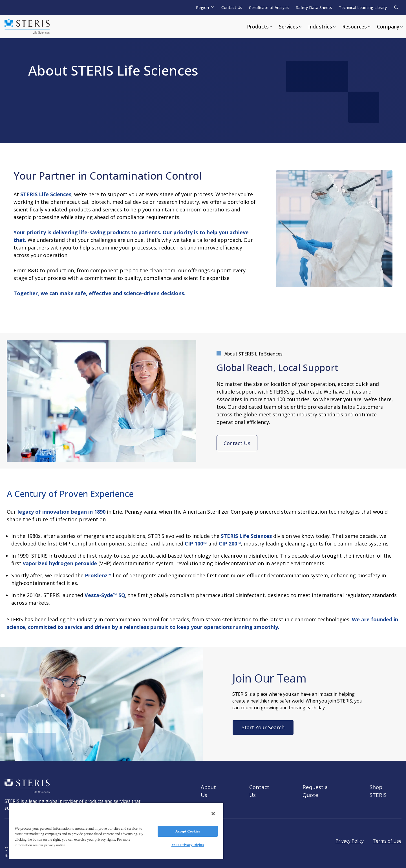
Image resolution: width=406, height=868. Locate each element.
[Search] (396, 8)
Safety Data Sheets (314, 7)
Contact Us (232, 7)
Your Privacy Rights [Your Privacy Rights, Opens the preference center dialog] (188, 845)
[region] (116, 831)
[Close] (213, 814)
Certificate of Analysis (269, 7)
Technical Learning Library (363, 7)
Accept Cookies (188, 831)
